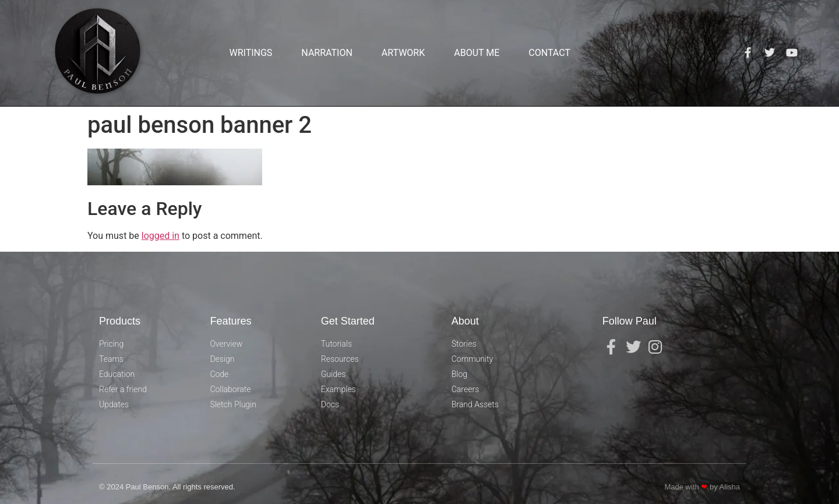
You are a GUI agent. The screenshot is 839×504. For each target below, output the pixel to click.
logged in (161, 236)
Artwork (403, 53)
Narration (327, 53)
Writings (251, 53)
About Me (477, 53)
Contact (549, 53)
